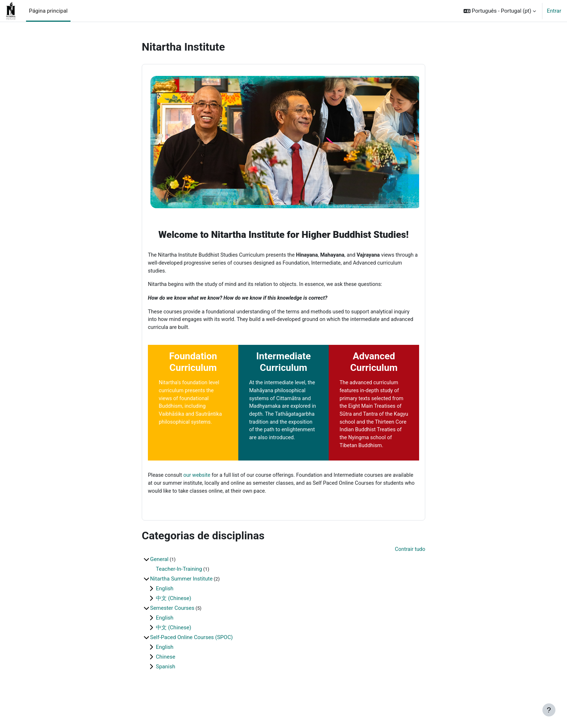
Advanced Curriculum (374, 365)
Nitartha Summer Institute (181, 594)
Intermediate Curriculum (284, 365)
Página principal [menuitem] (48, 11)
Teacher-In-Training (179, 584)
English (165, 604)
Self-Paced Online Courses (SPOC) (191, 652)
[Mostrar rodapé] (549, 710)
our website (199, 489)
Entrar (554, 11)
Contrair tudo (410, 565)
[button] (500, 11)
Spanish (165, 682)
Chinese (166, 672)
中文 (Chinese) (174, 613)
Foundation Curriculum (193, 365)
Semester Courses (172, 623)
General (159, 574)
